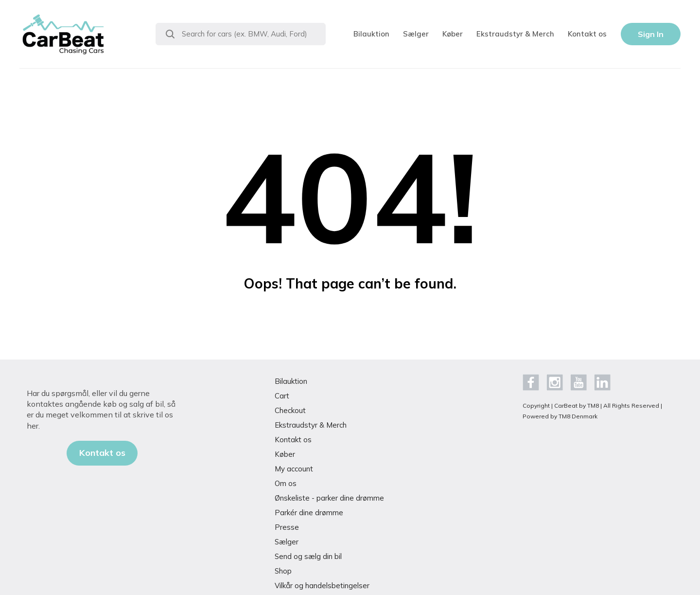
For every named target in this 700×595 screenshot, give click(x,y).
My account (294, 469)
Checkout (290, 410)
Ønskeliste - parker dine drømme (329, 498)
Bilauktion (371, 34)
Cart (282, 396)
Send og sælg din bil (308, 556)
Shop (283, 571)
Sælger (416, 34)
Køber (453, 34)
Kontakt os (587, 34)
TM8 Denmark (578, 416)
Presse (287, 527)
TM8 (593, 406)
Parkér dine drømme (309, 513)
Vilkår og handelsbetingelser (322, 586)
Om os (286, 483)
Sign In (651, 34)
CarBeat (566, 406)
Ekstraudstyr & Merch (515, 34)
